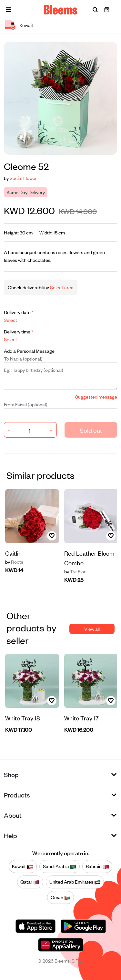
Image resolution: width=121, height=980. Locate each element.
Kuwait (23, 866)
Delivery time (19, 331)
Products (17, 795)
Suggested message (96, 396)
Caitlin (13, 553)
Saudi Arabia (60, 866)
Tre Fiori (75, 571)
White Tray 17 (81, 718)
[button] (8, 10)
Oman (61, 897)
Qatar (30, 882)
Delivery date (19, 312)
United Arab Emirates (75, 882)
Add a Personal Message (29, 351)
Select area (61, 287)
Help (10, 835)
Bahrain (97, 866)
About (13, 815)
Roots (14, 562)
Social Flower (23, 178)
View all (92, 629)
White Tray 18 (23, 718)
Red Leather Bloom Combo (89, 558)
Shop (11, 774)
